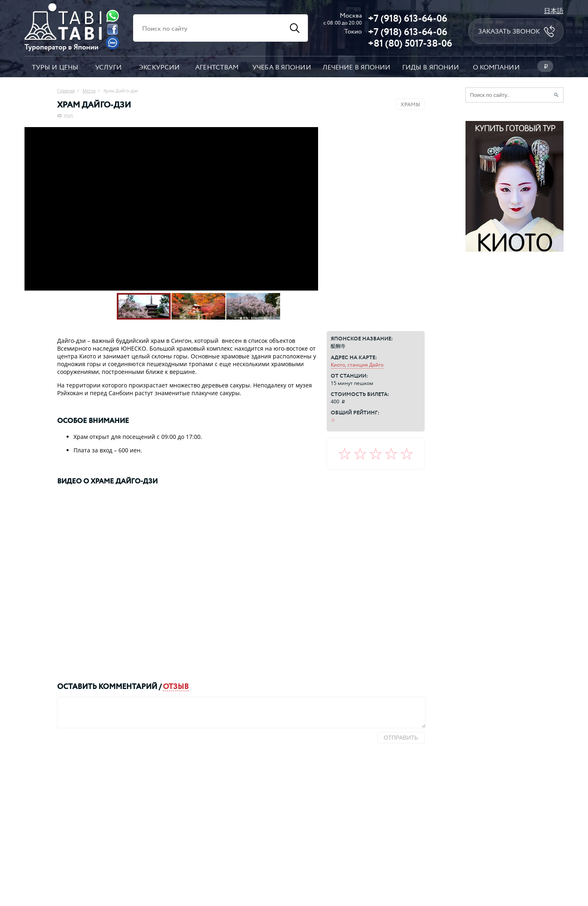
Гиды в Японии (431, 67)
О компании (496, 67)
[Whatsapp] (112, 16)
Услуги (109, 67)
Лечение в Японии (357, 67)
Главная (66, 91)
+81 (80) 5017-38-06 (410, 43)
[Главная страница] (63, 38)
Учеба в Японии (282, 67)
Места (89, 91)
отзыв (176, 686)
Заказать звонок (509, 31)
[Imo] (112, 43)
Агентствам (217, 67)
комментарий (128, 686)
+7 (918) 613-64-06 (408, 18)
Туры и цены (55, 67)
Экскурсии (159, 67)
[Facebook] (112, 29)
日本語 (554, 11)
